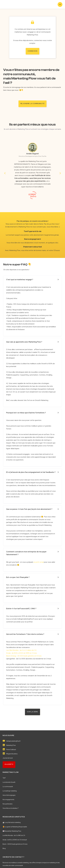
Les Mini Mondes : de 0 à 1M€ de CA (14, 835)
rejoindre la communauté (33, 103)
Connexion (33, 51)
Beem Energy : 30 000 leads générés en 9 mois (24, 656)
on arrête (9, 764)
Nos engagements (8, 799)
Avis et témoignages (9, 795)
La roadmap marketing (10, 791)
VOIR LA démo (32, 712)
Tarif (4, 778)
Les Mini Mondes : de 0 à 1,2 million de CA (21, 650)
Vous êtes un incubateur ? (11, 808)
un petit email (39, 562)
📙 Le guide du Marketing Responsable (15, 826)
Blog (4, 848)
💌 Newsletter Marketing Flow (12, 831)
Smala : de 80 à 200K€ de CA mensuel (15, 839)
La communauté (8, 786)
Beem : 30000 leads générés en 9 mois (15, 844)
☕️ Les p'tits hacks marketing (12, 822)
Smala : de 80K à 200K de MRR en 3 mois (21, 653)
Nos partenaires (8, 804)
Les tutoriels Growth (9, 782)
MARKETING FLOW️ (11, 772)
